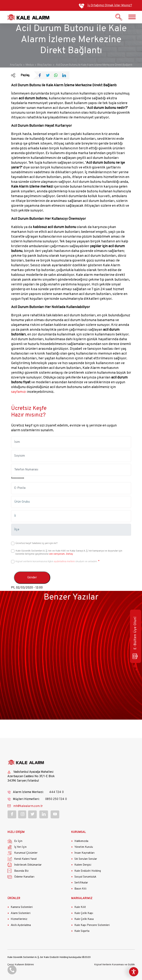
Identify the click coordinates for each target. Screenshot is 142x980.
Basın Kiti (80, 889)
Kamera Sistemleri (22, 907)
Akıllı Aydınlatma (21, 925)
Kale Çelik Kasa (84, 919)
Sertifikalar (81, 883)
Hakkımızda (81, 841)
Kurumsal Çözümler (26, 853)
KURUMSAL (78, 832)
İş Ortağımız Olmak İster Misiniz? (110, 6)
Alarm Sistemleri (21, 913)
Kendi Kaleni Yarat (25, 859)
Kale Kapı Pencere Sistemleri (92, 925)
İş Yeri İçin (20, 847)
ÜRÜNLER (14, 898)
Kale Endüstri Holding (88, 871)
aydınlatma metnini (64, 562)
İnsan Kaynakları (84, 853)
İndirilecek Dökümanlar (28, 865)
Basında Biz (21, 871)
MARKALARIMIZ (82, 898)
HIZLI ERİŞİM (16, 832)
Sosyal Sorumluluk (85, 877)
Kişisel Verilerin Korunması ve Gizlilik (114, 965)
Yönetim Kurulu (84, 847)
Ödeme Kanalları (24, 877)
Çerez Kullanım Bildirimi (21, 965)
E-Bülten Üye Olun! (135, 638)
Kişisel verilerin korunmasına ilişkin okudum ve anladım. (57, 562)
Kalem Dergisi (83, 865)
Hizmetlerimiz (19, 919)
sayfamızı (19, 392)
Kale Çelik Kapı (84, 913)
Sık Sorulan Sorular (86, 859)
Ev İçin (18, 841)
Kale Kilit (80, 907)
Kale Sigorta (82, 931)
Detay (69, 554)
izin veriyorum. (57, 554)
